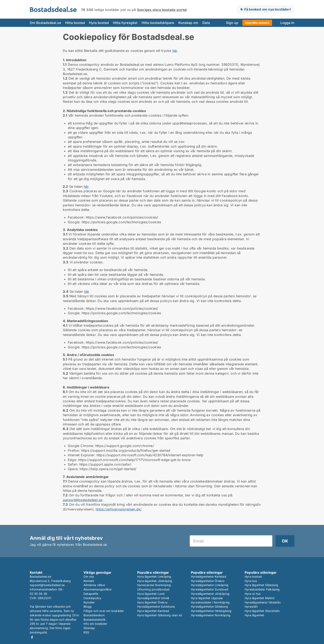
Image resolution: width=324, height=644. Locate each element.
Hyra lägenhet (254, 615)
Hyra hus (251, 581)
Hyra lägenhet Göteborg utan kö (160, 615)
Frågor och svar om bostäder (104, 611)
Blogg (88, 606)
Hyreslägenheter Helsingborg (211, 611)
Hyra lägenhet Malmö (260, 598)
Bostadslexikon (94, 615)
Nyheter (89, 602)
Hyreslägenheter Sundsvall (210, 589)
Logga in (287, 23)
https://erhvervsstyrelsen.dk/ (119, 509)
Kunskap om (188, 23)
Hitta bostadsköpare (158, 23)
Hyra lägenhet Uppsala (207, 598)
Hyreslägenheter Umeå (153, 598)
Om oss (89, 576)
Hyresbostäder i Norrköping (210, 602)
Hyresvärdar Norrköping (154, 585)
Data (206, 23)
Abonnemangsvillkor (98, 589)
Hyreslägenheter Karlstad (209, 576)
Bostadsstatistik (95, 620)
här (175, 51)
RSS (86, 632)
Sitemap (89, 628)
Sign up (232, 23)
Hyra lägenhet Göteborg (261, 585)
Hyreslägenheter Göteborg (209, 606)
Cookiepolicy (92, 598)
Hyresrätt (251, 606)
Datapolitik (91, 594)
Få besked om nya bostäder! (268, 9)
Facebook (32, 637)
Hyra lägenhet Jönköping (155, 581)
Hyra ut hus (253, 594)
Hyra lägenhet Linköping (154, 576)
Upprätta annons (257, 23)
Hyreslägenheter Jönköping (210, 594)
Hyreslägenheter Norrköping (211, 615)
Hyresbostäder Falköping (262, 589)
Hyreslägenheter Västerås (263, 602)
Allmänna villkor (94, 585)
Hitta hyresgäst (125, 23)
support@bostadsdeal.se (83, 500)
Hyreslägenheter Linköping (210, 585)
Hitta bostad (75, 23)
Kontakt (89, 581)
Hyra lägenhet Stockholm (262, 611)
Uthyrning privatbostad (153, 589)
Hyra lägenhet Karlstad (153, 611)
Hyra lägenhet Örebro (152, 602)
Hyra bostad (99, 23)
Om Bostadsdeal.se (45, 23)
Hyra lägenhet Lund (151, 594)
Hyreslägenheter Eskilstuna (156, 606)
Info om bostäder (95, 624)
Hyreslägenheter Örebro (208, 581)
